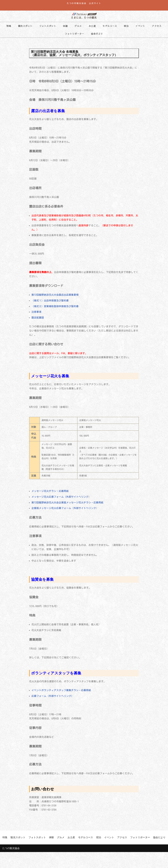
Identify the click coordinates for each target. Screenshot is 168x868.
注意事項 (36, 313)
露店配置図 (38, 319)
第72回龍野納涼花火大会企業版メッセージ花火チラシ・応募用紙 (67, 505)
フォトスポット (48, 26)
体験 (65, 26)
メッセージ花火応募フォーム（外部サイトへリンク (60, 499)
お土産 (92, 26)
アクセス (157, 26)
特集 (9, 26)
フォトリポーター (75, 34)
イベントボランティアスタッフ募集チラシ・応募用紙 (61, 693)
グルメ (78, 26)
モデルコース (110, 26)
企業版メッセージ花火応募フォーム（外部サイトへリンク (64, 510)
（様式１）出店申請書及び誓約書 (50, 301)
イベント (140, 26)
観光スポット (25, 26)
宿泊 (126, 26)
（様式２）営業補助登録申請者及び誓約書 (55, 307)
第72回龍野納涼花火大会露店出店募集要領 (55, 296)
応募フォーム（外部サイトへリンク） (53, 699)
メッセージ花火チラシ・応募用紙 (50, 493)
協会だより (97, 34)
